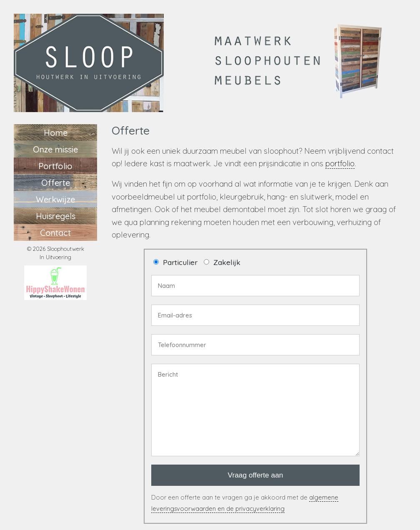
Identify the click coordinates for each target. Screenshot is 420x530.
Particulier (180, 262)
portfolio (340, 163)
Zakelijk (227, 262)
